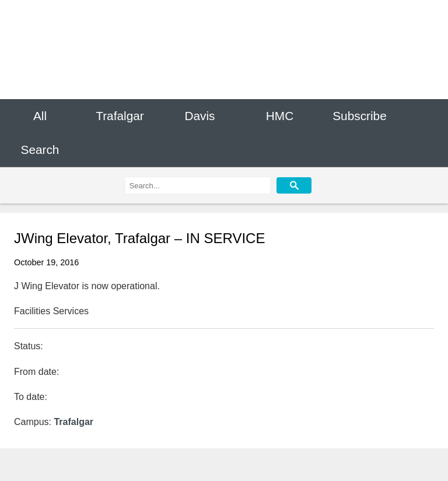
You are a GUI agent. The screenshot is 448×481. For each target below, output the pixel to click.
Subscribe (359, 116)
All (40, 116)
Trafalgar (120, 116)
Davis (199, 116)
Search (40, 150)
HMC (280, 116)
